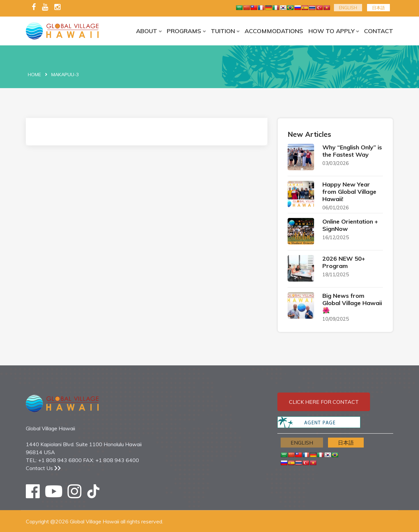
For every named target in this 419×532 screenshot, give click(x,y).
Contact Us (43, 468)
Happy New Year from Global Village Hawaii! (349, 192)
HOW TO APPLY (331, 31)
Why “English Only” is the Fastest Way (352, 151)
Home (34, 75)
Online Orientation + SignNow (350, 225)
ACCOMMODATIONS (274, 31)
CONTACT (379, 31)
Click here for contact (324, 402)
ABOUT (147, 31)
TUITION (223, 31)
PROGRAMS (184, 31)
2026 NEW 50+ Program (344, 262)
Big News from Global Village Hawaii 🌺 (352, 303)
